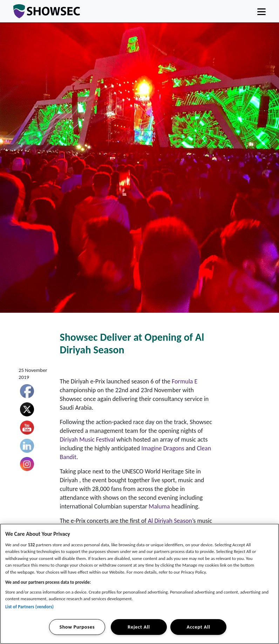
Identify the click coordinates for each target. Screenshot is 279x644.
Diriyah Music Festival (88, 439)
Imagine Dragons (163, 448)
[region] (139, 584)
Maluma (159, 506)
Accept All (199, 627)
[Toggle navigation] (261, 11)
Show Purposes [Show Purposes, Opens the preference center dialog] (77, 627)
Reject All (139, 627)
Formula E (185, 381)
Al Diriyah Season (170, 521)
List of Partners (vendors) (29, 607)
